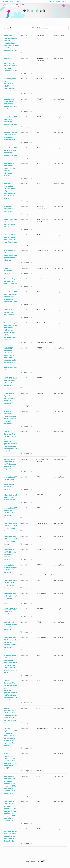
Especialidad (19, 28)
